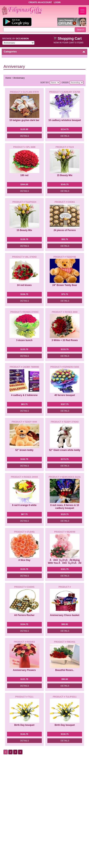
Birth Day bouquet (24, 725)
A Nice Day (24, 560)
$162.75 (24, 459)
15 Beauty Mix (65, 175)
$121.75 (24, 679)
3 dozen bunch (24, 340)
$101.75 (65, 569)
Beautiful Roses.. (65, 670)
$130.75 (24, 239)
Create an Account (40, 2)
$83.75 (24, 404)
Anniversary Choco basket (65, 615)
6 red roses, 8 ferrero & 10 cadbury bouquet (65, 507)
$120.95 (24, 129)
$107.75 (65, 404)
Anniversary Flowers (24, 670)
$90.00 (65, 679)
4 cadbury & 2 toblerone (24, 395)
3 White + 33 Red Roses (65, 340)
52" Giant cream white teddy (65, 450)
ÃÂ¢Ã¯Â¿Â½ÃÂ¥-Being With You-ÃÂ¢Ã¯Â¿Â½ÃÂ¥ (65, 562)
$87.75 (24, 514)
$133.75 (24, 349)
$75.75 (65, 294)
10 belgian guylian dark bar (24, 120)
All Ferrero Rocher (24, 615)
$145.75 (65, 184)
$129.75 (65, 514)
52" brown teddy (24, 450)
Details (24, 136)
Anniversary (19, 78)
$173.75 (65, 459)
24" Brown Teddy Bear (65, 285)
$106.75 (24, 294)
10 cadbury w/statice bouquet (65, 120)
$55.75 (65, 239)
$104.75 (24, 624)
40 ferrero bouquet (65, 395)
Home (8, 78)
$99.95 (65, 624)
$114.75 (65, 129)
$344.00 (24, 184)
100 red (24, 175)
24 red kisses (24, 285)
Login (57, 2)
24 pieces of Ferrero (65, 230)
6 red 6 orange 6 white (24, 505)
